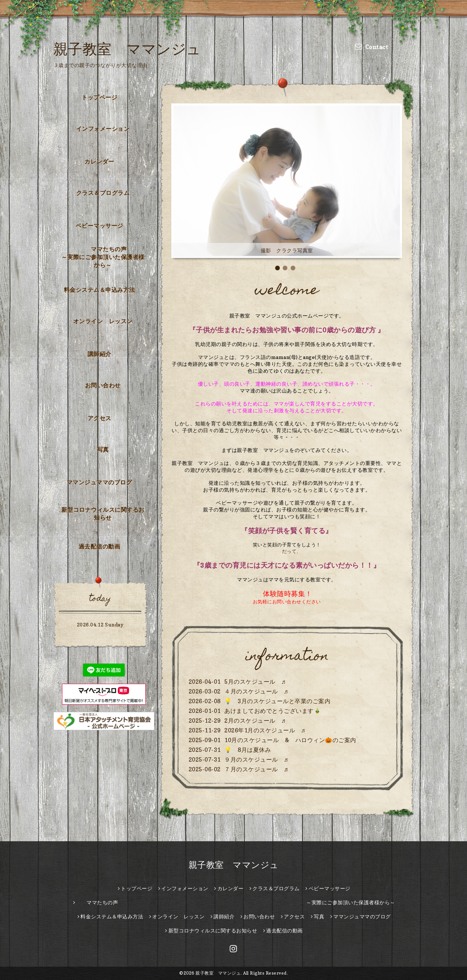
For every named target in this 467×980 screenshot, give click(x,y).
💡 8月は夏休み (248, 750)
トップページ (99, 97)
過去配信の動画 (100, 546)
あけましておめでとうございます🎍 (273, 711)
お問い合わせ (103, 385)
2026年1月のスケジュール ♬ (265, 730)
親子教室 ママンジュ (127, 49)
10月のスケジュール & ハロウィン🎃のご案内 (290, 740)
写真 (103, 449)
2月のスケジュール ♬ (255, 720)
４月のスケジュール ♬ (256, 691)
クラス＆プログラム (103, 193)
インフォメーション (103, 129)
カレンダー (99, 161)
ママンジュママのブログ (100, 482)
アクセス (100, 418)
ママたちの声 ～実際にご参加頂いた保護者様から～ (105, 257)
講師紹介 (100, 354)
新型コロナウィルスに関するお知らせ (103, 514)
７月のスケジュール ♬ (256, 769)
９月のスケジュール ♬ (256, 759)
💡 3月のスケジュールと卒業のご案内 (277, 701)
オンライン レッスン (103, 321)
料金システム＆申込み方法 (100, 290)
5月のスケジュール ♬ (255, 682)
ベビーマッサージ (100, 226)
